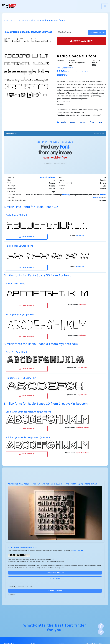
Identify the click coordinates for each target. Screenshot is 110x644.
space (73, 122)
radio (63, 122)
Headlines (97, 198)
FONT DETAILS (27, 237)
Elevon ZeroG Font (15, 284)
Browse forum (55, 578)
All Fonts (23, 20)
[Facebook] (101, 626)
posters (103, 195)
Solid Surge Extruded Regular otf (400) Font (28, 438)
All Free (35, 20)
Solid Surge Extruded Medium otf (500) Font (28, 412)
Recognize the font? (55, 573)
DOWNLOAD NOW (81, 41)
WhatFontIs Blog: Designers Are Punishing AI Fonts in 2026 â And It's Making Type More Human (52, 484)
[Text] (72, 32)
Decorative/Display (47, 177)
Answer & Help (77, 551)
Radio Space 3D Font (16, 215)
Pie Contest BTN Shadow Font (21, 378)
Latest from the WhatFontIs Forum (22, 548)
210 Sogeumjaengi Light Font (20, 315)
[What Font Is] (9, 6)
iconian (82, 122)
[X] (101, 632)
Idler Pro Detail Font (16, 352)
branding (66, 195)
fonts (92, 122)
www (101, 122)
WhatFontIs (10, 20)
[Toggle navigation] (105, 6)
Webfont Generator (55, 591)
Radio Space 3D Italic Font (19, 246)
